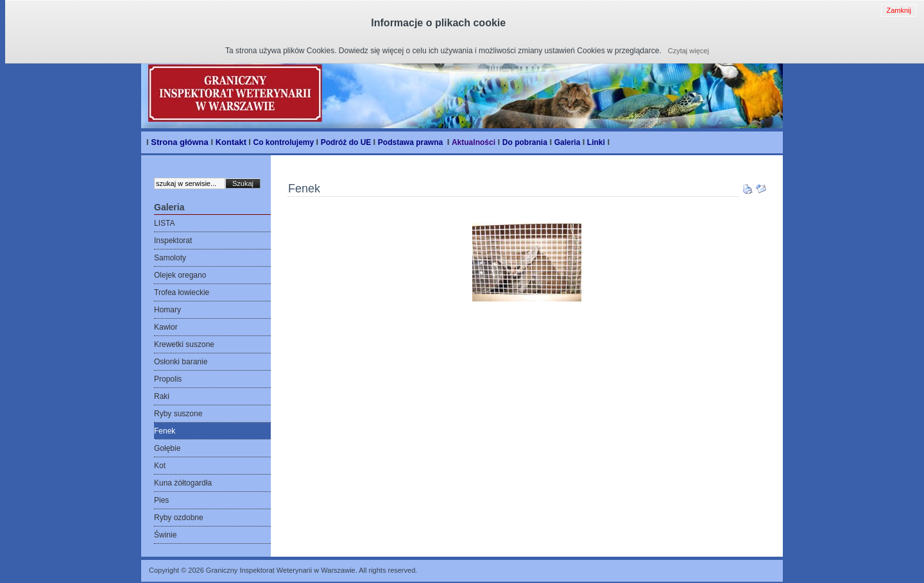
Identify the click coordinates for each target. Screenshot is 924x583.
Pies (161, 500)
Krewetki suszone (184, 344)
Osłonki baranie (181, 362)
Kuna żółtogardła (183, 483)
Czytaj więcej (689, 51)
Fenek (165, 431)
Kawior (166, 327)
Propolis (168, 379)
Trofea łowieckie (182, 292)
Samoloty (170, 258)
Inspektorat (173, 241)
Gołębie (167, 448)
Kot (160, 466)
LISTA (164, 223)
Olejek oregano (180, 275)
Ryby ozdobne (179, 518)
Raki (162, 396)
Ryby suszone (178, 414)
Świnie (165, 535)
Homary (167, 310)
